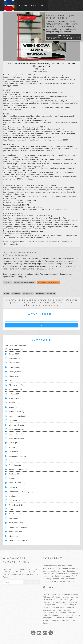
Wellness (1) (14, 518)
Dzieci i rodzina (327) (18, 367)
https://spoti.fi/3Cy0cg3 (19, 105)
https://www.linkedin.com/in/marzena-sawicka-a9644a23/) (26, 218)
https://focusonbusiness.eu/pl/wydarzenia (38, 175)
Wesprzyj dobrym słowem (49, 282)
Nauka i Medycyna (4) (17, 456)
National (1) (13, 447)
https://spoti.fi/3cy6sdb (12, 110)
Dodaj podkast (38, 5)
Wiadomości (28, 293)
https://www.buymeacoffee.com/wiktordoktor (63, 235)
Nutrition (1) (14, 461)
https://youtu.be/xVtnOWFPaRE (41, 101)
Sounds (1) (13, 478)
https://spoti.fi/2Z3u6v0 (44, 99)
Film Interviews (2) (16, 385)
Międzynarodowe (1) (17, 425)
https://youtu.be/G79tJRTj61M (51, 107)
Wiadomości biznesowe (46, 293)
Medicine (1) (14, 421)
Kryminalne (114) (16, 403)
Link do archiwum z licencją (62, 581)
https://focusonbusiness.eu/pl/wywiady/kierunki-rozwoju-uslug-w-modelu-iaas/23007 (36, 140)
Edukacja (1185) (15, 372)
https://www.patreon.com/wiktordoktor (18, 233)
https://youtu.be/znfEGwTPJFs (65, 103)
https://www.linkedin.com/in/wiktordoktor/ (27, 207)
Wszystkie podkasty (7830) (16, 345)
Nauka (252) (14, 452)
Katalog (23, 5)
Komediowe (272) (16, 398)
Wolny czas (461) (16, 532)
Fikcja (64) (13, 381)
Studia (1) (13, 496)
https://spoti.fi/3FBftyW (70, 101)
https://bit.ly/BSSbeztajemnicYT (24, 201)
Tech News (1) (14, 501)
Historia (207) (14, 394)
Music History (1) (15, 434)
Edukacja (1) (14, 376)
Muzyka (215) (14, 443)
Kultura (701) (14, 407)
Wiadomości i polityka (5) (19, 527)
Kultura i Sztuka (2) (16, 412)
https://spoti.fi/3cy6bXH (12, 94)
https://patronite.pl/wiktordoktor (34, 229)
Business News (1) (16, 358)
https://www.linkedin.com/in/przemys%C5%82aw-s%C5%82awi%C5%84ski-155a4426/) (37, 220)
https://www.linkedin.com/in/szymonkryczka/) (21, 224)
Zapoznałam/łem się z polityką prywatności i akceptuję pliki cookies (64, 37)
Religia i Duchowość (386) (19, 469)
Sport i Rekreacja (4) (17, 483)
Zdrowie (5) (13, 536)
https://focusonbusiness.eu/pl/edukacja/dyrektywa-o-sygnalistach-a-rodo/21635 (34, 129)
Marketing (16, 293)
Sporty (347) (14, 487)
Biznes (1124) (14, 354)
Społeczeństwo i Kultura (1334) (21, 492)
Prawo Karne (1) (15, 465)
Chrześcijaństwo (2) (17, 363)
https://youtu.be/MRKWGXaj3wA (46, 92)
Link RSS (8, 282)
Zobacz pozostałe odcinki (25, 282)
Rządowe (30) (14, 474)
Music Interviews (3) (17, 438)
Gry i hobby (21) (15, 389)
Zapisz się (32, 582)
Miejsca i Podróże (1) (17, 429)
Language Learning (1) (18, 416)
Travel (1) (13, 509)
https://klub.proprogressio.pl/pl (15, 188)
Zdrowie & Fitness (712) (18, 541)
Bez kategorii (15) (16, 349)
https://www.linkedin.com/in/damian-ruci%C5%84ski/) (32, 222)
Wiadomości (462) (16, 523)
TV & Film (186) (15, 514)
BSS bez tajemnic (15, 255)
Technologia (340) (16, 505)
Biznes (6, 293)
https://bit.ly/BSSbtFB (21, 205)
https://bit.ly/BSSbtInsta (22, 203)
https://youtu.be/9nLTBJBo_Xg (15, 99)
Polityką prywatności (55, 24)
